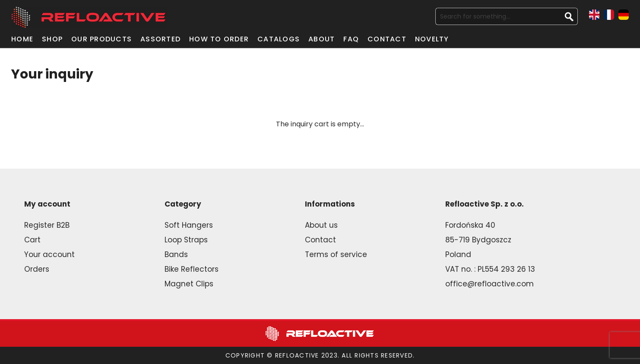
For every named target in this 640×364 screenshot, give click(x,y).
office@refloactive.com (490, 284)
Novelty (432, 39)
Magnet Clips (189, 284)
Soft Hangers (189, 225)
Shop (52, 39)
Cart (32, 240)
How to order (219, 39)
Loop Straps (186, 240)
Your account (49, 254)
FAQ (351, 39)
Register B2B (47, 225)
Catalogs (279, 39)
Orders (37, 269)
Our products (101, 39)
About (322, 39)
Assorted (160, 39)
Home (22, 39)
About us (321, 225)
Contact (387, 39)
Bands (176, 254)
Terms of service (336, 254)
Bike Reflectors (192, 269)
